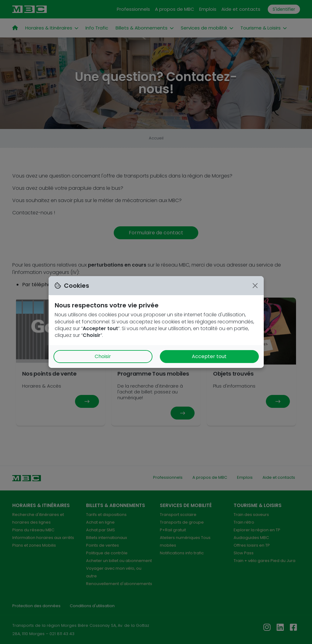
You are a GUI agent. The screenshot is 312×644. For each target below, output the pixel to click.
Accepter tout (209, 356)
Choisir (103, 356)
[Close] (255, 286)
